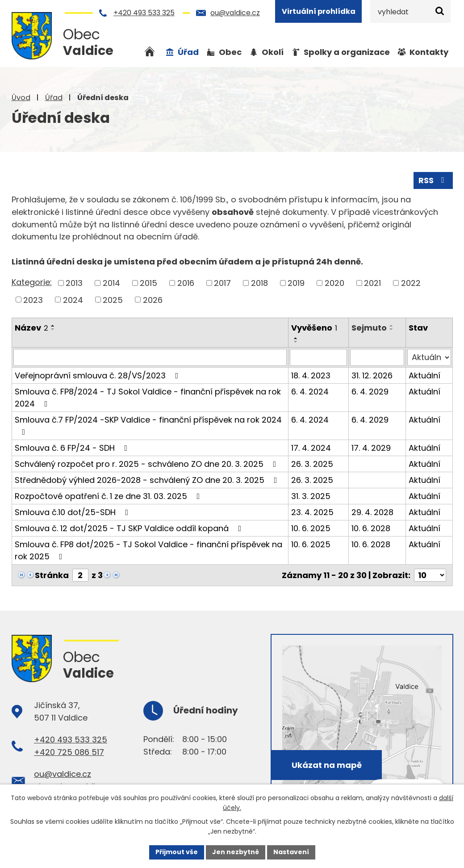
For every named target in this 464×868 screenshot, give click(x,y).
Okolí (273, 52)
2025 (113, 300)
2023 (33, 300)
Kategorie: (32, 282)
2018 (259, 283)
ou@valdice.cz (235, 13)
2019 (296, 283)
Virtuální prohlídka (319, 11)
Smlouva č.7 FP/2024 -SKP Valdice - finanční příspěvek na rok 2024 (148, 425)
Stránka (52, 575)
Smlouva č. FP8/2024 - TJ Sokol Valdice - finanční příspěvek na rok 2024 (148, 398)
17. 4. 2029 (372, 448)
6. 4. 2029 (370, 392)
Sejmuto (370, 328)
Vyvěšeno (314, 328)
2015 (148, 283)
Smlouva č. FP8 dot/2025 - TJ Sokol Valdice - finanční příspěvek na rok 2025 (148, 550)
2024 (73, 300)
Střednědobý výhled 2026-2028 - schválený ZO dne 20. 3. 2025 (148, 480)
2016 (186, 283)
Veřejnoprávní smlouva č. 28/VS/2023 (98, 375)
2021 (372, 283)
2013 (74, 283)
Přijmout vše (177, 852)
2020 (334, 283)
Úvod (21, 98)
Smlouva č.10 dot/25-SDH (73, 512)
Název (31, 328)
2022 (411, 283)
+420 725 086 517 (69, 752)
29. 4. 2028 (373, 512)
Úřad (54, 98)
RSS (433, 180)
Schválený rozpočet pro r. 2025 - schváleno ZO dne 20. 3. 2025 (147, 464)
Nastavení (291, 852)
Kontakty (429, 52)
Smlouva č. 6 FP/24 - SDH (73, 448)
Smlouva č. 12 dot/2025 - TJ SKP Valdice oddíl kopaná (130, 528)
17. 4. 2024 (311, 448)
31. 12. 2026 (372, 375)
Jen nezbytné (236, 852)
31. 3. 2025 (311, 496)
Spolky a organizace (347, 52)
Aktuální (424, 375)
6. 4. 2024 (310, 392)
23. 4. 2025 (312, 512)
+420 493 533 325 (144, 13)
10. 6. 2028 (371, 528)
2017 (222, 283)
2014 (111, 283)
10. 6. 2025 (311, 528)
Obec (230, 52)
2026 (153, 300)
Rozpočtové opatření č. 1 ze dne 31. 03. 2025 (109, 496)
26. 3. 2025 (312, 464)
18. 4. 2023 (311, 375)
